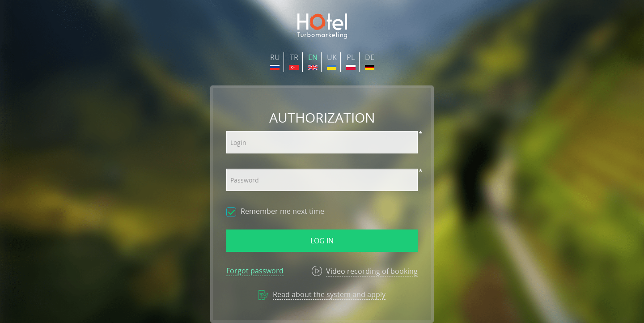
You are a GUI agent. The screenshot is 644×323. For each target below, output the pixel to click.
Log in (322, 241)
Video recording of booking (372, 271)
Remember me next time (282, 211)
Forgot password (255, 271)
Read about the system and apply (329, 294)
